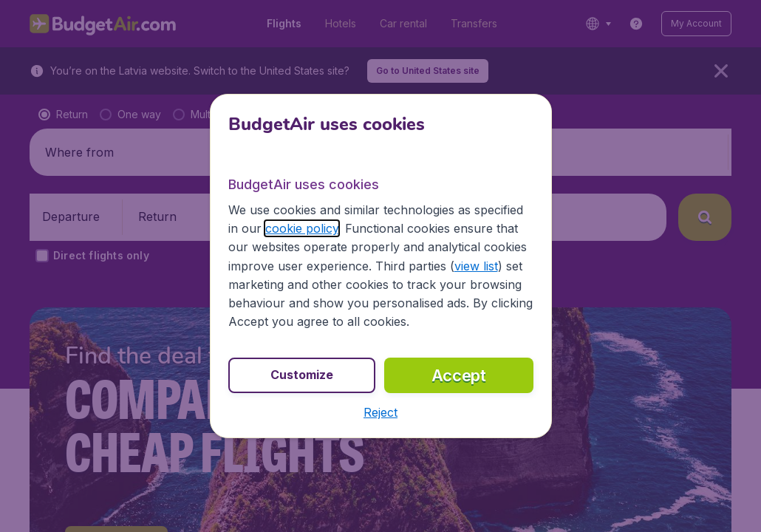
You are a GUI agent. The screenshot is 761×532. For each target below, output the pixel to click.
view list (476, 266)
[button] (380, 412)
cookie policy (302, 228)
